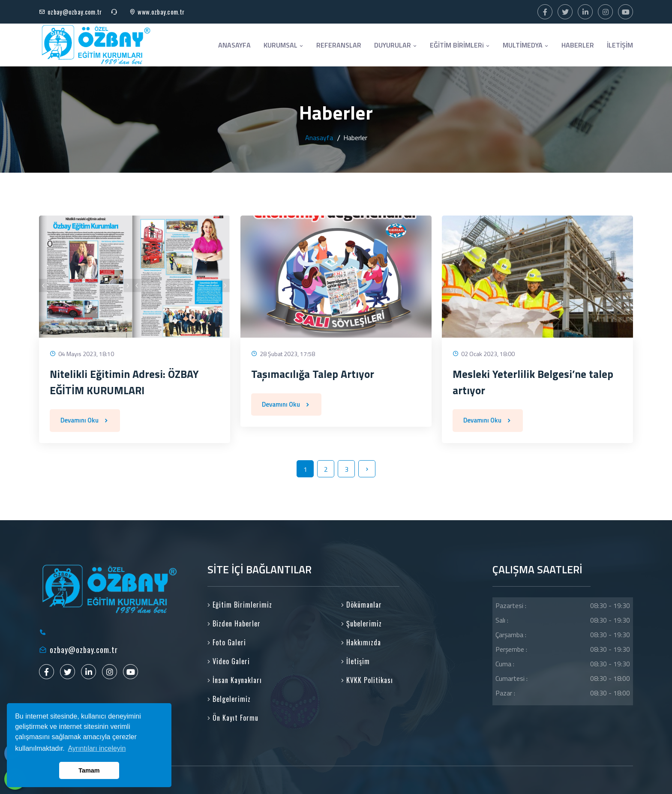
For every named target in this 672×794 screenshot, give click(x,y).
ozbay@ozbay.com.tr (75, 12)
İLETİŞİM (620, 45)
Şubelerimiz (361, 623)
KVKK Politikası (367, 680)
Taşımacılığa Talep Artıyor (313, 374)
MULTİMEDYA (526, 45)
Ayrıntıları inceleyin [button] (97, 748)
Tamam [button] (89, 770)
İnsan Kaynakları (235, 680)
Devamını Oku (85, 420)
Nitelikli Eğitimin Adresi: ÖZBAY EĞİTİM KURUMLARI (124, 382)
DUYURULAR (396, 45)
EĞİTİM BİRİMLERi (460, 45)
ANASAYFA (234, 45)
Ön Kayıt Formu (233, 718)
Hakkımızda (361, 642)
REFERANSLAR (339, 45)
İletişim (355, 661)
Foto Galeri (227, 642)
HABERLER (578, 45)
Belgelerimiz (229, 699)
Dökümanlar (361, 605)
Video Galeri (229, 661)
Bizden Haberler (234, 623)
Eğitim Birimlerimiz (240, 605)
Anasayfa (319, 138)
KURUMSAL (283, 45)
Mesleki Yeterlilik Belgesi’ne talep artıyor (533, 382)
